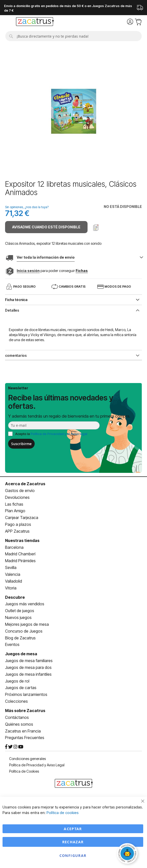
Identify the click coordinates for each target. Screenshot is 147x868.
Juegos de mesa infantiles (28, 674)
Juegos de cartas (21, 688)
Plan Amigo (15, 511)
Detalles (12, 310)
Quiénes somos (19, 724)
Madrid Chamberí (20, 554)
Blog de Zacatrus (20, 638)
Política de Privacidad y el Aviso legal (59, 434)
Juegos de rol (17, 681)
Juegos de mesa (21, 654)
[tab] (73, 310)
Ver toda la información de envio (46, 257)
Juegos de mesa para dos (28, 667)
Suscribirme (21, 444)
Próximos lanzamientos (26, 694)
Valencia (13, 574)
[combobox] (73, 36)
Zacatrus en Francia (23, 731)
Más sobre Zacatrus (25, 711)
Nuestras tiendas (22, 540)
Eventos (12, 644)
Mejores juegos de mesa (27, 624)
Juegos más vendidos (25, 604)
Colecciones (16, 701)
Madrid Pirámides (20, 561)
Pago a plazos (18, 524)
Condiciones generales (27, 759)
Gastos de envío (20, 491)
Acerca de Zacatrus (25, 484)
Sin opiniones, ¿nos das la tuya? (27, 207)
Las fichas (14, 504)
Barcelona (14, 547)
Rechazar (73, 842)
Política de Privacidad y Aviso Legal (37, 765)
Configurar (73, 856)
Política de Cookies (24, 771)
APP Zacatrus (17, 531)
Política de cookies (63, 813)
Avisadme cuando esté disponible (46, 227)
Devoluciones (17, 497)
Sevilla (11, 567)
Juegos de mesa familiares (29, 661)
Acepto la (51, 434)
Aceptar (73, 829)
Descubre (15, 597)
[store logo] (35, 22)
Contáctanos (17, 717)
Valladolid (14, 581)
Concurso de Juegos (24, 631)
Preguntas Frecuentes (25, 738)
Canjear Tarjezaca (22, 518)
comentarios (16, 355)
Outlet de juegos (20, 611)
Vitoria (11, 588)
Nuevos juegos (18, 617)
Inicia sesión (28, 271)
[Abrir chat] (128, 854)
